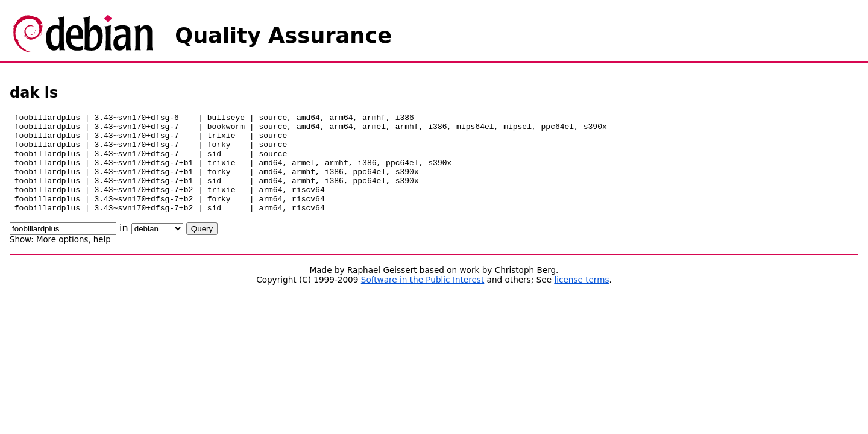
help (102, 259)
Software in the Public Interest (423, 300)
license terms (581, 300)
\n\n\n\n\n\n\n (157, 249)
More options (62, 259)
